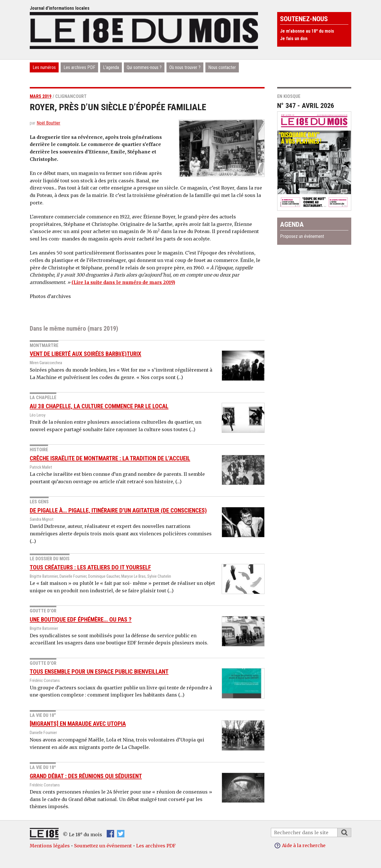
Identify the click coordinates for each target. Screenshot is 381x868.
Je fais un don (294, 39)
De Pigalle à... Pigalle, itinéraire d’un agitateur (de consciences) (118, 510)
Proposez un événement (302, 236)
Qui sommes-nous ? (144, 67)
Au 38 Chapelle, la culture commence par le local (99, 406)
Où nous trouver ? (185, 67)
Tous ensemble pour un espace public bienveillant (99, 672)
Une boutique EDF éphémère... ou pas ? (81, 620)
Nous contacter (222, 67)
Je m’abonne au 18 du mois (307, 31)
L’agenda (111, 67)
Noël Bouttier (48, 123)
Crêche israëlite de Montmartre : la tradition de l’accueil (110, 458)
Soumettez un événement (103, 846)
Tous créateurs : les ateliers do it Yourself (90, 567)
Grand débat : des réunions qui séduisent (86, 776)
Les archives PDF (79, 67)
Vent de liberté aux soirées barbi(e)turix (86, 354)
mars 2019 (41, 96)
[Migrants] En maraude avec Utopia (78, 724)
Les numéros (44, 67)
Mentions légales (50, 846)
